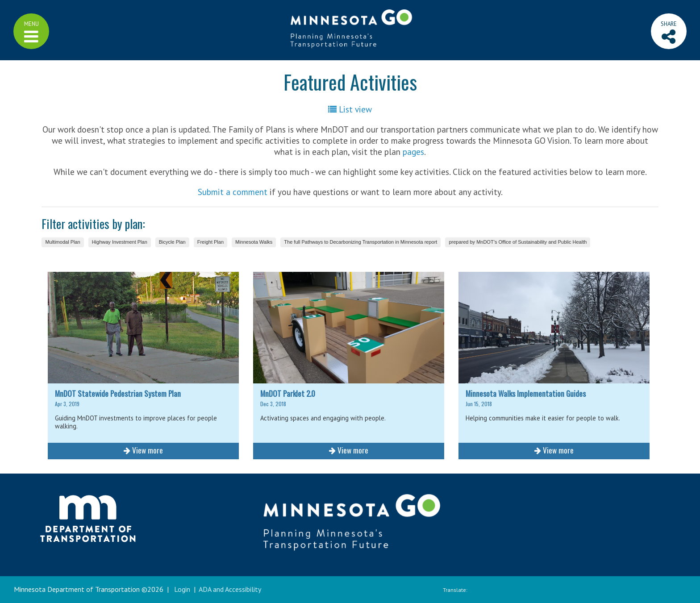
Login (182, 589)
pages (413, 152)
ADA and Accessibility (230, 589)
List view (350, 109)
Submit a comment (233, 192)
